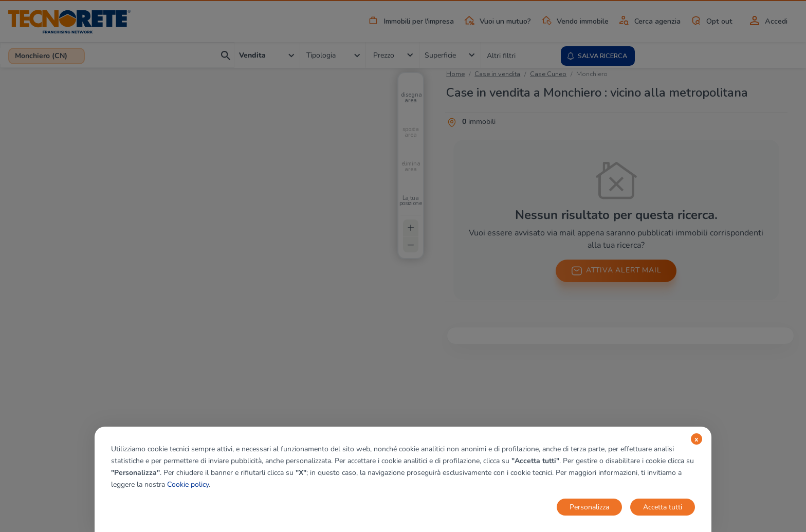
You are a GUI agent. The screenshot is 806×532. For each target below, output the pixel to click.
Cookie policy (188, 484)
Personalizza (589, 507)
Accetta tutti (663, 507)
